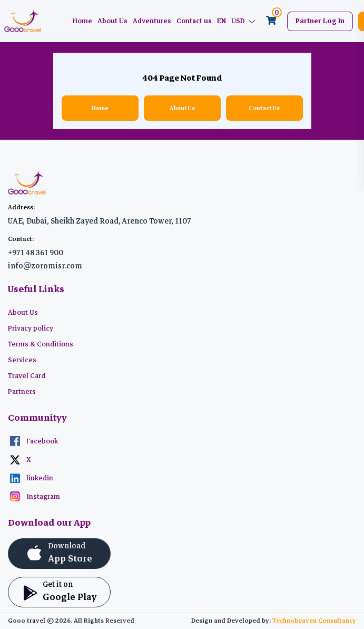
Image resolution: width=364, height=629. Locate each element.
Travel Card (27, 376)
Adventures (152, 21)
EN (222, 21)
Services (22, 360)
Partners (22, 392)
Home (82, 21)
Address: (21, 207)
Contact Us (264, 108)
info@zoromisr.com (45, 266)
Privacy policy (31, 328)
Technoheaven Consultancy (314, 621)
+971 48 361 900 (36, 253)
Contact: (21, 239)
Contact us (194, 21)
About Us (112, 21)
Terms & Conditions (41, 344)
